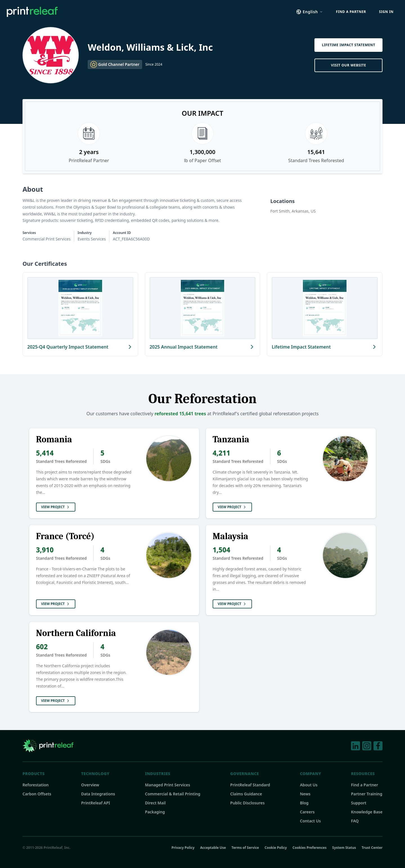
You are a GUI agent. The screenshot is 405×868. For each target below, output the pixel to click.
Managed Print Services (168, 785)
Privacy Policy (183, 848)
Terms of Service (245, 848)
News (305, 794)
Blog (304, 803)
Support (359, 803)
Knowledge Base (367, 812)
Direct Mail (156, 803)
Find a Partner (364, 785)
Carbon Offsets (37, 794)
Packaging (155, 812)
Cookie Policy (276, 848)
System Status (344, 848)
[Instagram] (367, 746)
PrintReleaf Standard (250, 785)
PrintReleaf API (95, 803)
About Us (309, 785)
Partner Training (367, 794)
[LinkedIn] (355, 746)
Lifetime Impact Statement (348, 45)
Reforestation (36, 785)
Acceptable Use (213, 848)
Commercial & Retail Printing (173, 794)
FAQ (355, 821)
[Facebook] (378, 746)
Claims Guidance (246, 794)
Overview (90, 785)
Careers (307, 812)
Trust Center (372, 848)
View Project (56, 507)
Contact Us (310, 821)
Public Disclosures (247, 803)
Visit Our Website (349, 65)
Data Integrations (98, 794)
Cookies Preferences (310, 848)
